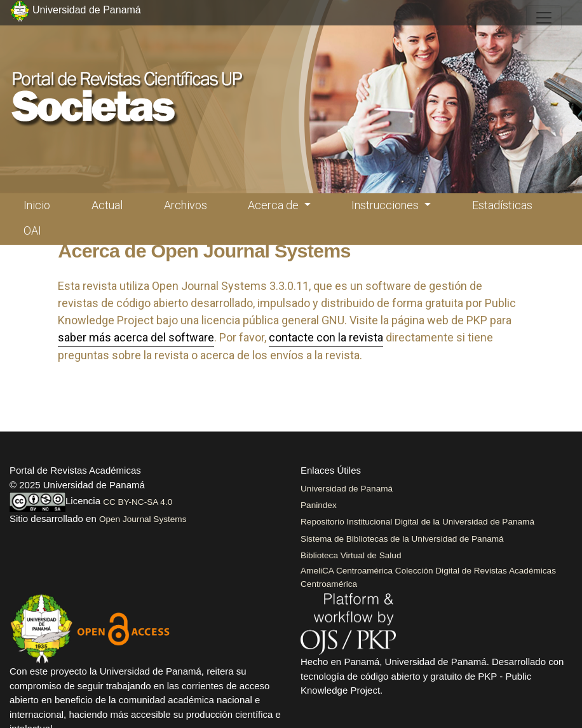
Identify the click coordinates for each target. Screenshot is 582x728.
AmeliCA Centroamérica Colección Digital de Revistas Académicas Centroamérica (428, 577)
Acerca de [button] (274, 205)
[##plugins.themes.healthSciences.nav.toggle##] (544, 18)
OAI (32, 230)
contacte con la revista (326, 337)
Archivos (186, 205)
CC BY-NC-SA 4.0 (138, 502)
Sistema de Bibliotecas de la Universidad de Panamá (402, 539)
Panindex (319, 505)
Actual (107, 205)
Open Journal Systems (143, 519)
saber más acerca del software (136, 337)
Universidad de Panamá (347, 489)
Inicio (37, 205)
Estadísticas (502, 205)
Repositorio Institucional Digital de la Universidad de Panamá (417, 522)
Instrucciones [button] (386, 205)
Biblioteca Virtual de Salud (351, 555)
